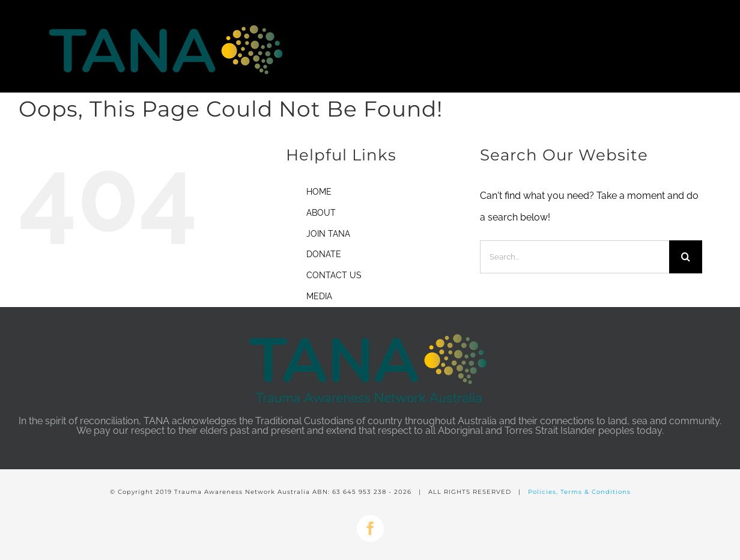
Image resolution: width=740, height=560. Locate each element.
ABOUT (321, 213)
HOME (319, 192)
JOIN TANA (328, 234)
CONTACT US (334, 275)
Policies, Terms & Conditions (579, 492)
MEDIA (319, 296)
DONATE (324, 254)
